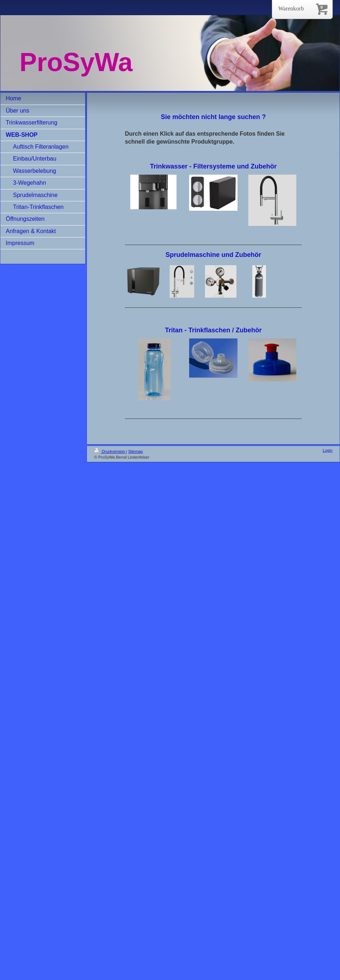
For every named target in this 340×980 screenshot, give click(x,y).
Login (328, 450)
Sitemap (135, 451)
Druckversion (110, 451)
